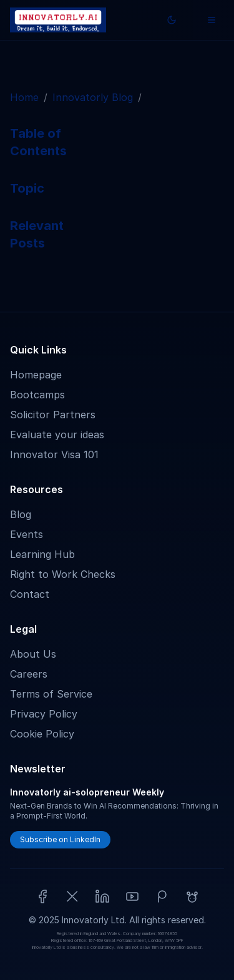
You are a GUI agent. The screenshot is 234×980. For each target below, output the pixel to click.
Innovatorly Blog (93, 97)
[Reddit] (192, 896)
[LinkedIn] (102, 896)
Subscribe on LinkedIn (60, 839)
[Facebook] (42, 896)
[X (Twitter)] (72, 896)
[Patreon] (162, 896)
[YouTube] (132, 896)
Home (24, 97)
